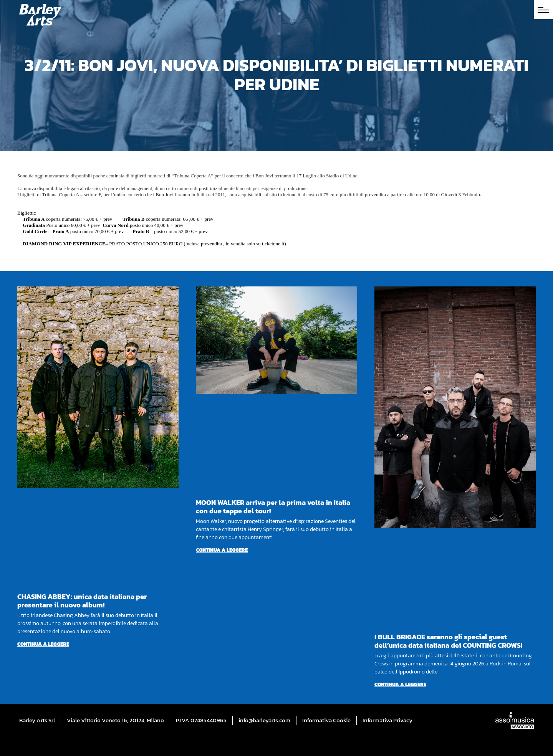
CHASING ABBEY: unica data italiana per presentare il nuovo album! (82, 601)
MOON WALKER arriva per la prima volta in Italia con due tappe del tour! (273, 507)
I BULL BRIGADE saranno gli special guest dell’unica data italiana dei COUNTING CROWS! (448, 641)
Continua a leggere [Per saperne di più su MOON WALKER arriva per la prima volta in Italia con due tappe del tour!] (222, 550)
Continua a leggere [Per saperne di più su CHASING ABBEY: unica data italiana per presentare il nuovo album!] (43, 644)
